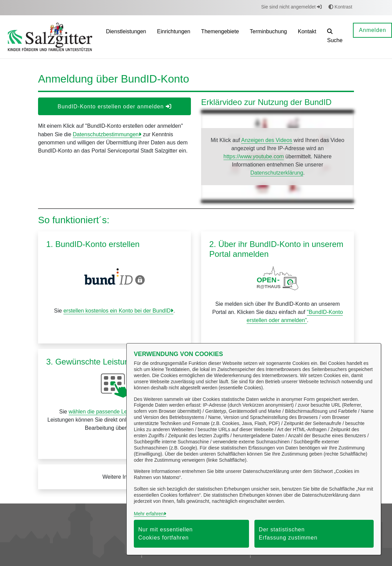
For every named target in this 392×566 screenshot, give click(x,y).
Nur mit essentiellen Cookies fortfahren (166, 534)
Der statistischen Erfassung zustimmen (288, 534)
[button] (335, 37)
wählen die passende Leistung (105, 412)
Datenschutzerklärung (277, 173)
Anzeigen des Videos (267, 140)
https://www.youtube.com (254, 156)
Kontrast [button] (340, 7)
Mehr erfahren (149, 514)
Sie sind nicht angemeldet (291, 7)
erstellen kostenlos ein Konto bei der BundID (117, 311)
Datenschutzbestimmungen (106, 134)
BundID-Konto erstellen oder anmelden (114, 107)
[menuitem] (126, 37)
